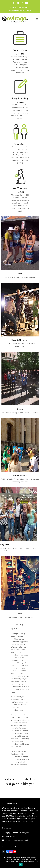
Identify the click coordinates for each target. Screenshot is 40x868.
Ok (21, 865)
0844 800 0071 (23, 8)
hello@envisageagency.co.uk (20, 10)
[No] (37, 861)
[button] (37, 19)
